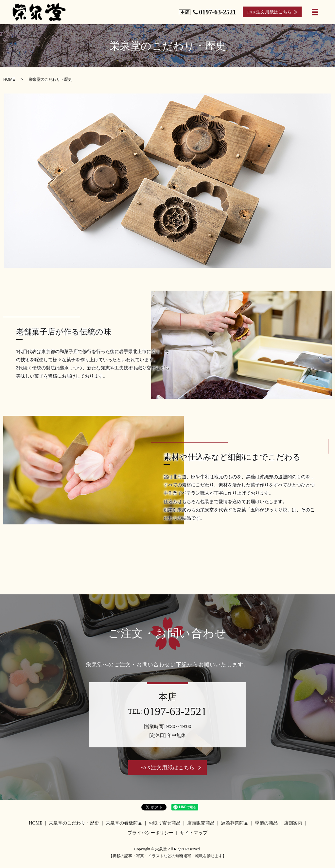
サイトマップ (194, 833)
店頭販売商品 (201, 823)
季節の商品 (266, 823)
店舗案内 (293, 823)
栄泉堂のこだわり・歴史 (74, 823)
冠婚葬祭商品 (235, 823)
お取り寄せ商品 (165, 823)
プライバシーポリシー (150, 833)
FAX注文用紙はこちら (270, 12)
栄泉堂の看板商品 (124, 823)
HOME (9, 79)
